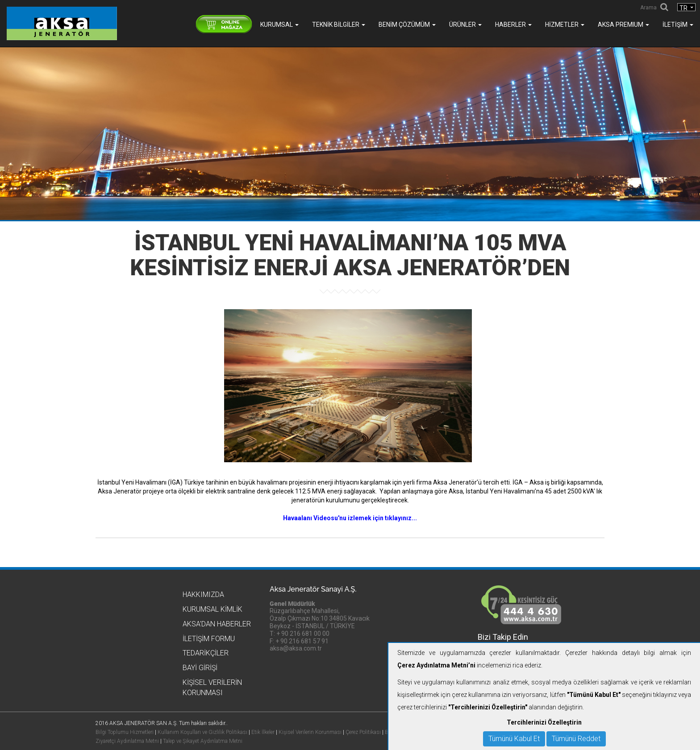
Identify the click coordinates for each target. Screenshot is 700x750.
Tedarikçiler (206, 653)
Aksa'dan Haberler (217, 624)
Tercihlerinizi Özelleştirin (544, 722)
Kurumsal (279, 25)
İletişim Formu (209, 639)
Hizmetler (565, 25)
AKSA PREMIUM (623, 25)
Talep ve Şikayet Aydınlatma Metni (203, 741)
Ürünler (465, 25)
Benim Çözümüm (407, 25)
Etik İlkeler (263, 732)
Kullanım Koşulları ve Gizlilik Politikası (202, 732)
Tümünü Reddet (576, 739)
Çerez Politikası (363, 732)
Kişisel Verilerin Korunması (310, 732)
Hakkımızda (203, 595)
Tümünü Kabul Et (514, 739)
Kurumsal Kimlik (212, 609)
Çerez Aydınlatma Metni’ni (436, 665)
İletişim (678, 25)
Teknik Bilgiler (339, 25)
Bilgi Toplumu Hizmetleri (125, 732)
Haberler (513, 25)
